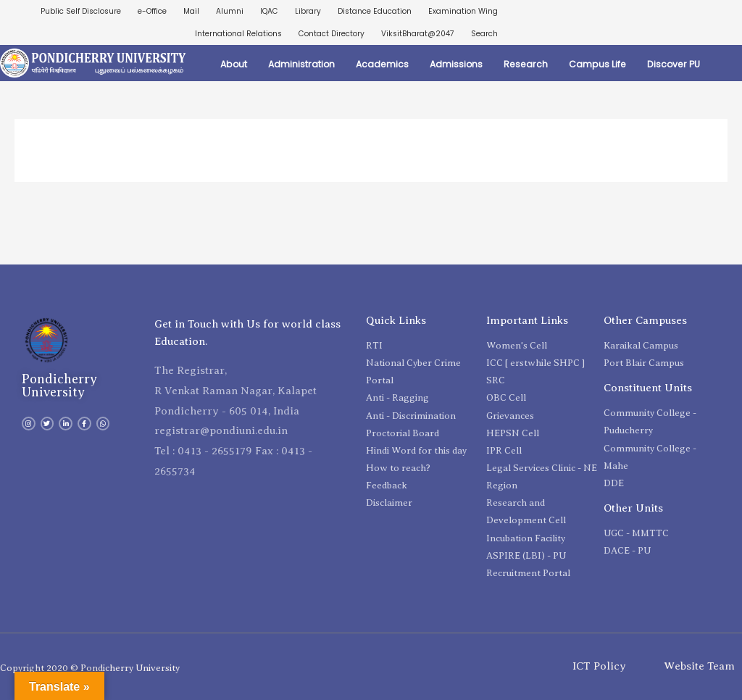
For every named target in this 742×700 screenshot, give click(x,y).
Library (308, 11)
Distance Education (375, 11)
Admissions (456, 64)
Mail (191, 11)
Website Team (699, 667)
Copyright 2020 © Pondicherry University (90, 668)
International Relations (238, 34)
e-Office (152, 11)
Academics (382, 64)
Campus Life (597, 64)
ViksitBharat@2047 (418, 34)
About (234, 64)
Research (526, 64)
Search (484, 34)
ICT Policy (599, 667)
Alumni (230, 11)
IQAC (269, 11)
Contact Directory (332, 34)
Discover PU (674, 64)
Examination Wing (463, 11)
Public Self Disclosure (81, 11)
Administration (301, 64)
